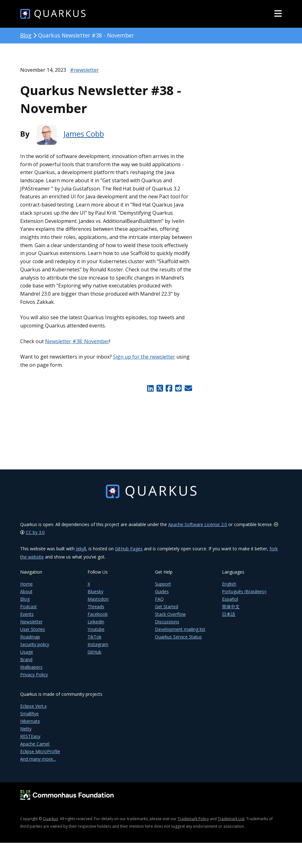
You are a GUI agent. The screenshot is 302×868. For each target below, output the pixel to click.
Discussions (167, 626)
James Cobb (84, 134)
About (26, 596)
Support (163, 588)
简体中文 (231, 611)
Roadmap (30, 641)
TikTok (94, 641)
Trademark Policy (193, 823)
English (229, 588)
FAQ (159, 603)
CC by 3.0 (35, 537)
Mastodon (98, 603)
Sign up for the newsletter (144, 357)
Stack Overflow (170, 618)
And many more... (38, 763)
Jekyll (81, 553)
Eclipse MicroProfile (40, 756)
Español (230, 603)
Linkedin (96, 626)
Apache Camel (35, 748)
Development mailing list (180, 634)
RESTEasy (30, 741)
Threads (96, 611)
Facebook (98, 618)
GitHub (94, 656)
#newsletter (84, 70)
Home (26, 588)
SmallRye (29, 718)
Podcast (28, 611)
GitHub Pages (129, 553)
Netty (26, 733)
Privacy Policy (34, 679)
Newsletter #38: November (77, 341)
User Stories (33, 634)
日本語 (229, 618)
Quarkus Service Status (178, 641)
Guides (162, 596)
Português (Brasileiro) (244, 596)
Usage (27, 656)
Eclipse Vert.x (33, 710)
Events (27, 618)
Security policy (35, 649)
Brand (26, 664)
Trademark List (231, 823)
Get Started (167, 611)
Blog (26, 35)
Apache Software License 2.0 (198, 529)
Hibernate (30, 726)
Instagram (98, 649)
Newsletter (31, 626)
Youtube (96, 634)
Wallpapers (31, 671)
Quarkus (50, 823)
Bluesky (95, 596)
